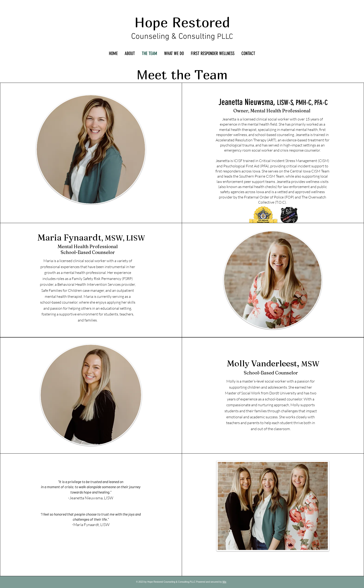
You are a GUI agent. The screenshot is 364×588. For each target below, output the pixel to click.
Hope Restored (182, 22)
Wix (224, 582)
